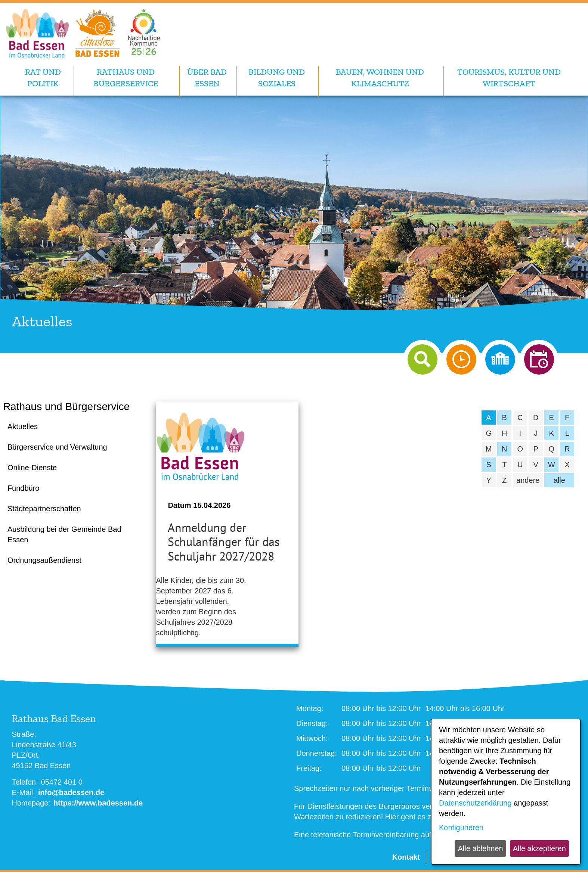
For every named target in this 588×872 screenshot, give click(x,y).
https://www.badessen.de (98, 803)
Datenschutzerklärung (475, 803)
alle (559, 480)
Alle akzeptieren (539, 848)
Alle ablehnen (480, 848)
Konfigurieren (461, 828)
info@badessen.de (71, 792)
